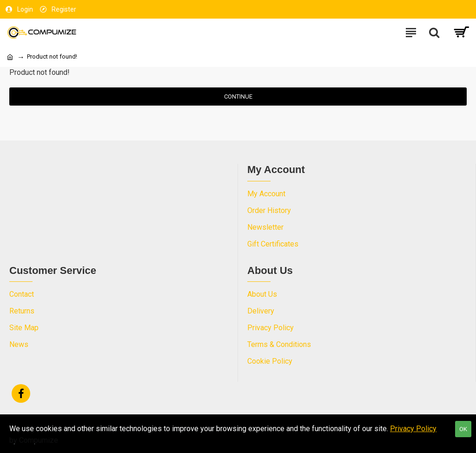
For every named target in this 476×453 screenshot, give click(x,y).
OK (463, 429)
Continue (238, 97)
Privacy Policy (413, 429)
